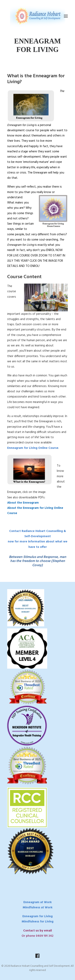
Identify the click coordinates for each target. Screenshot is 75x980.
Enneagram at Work (37, 902)
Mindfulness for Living (37, 922)
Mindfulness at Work (37, 908)
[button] (66, 16)
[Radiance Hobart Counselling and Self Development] (37, 16)
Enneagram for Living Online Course (33, 448)
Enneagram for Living (37, 916)
